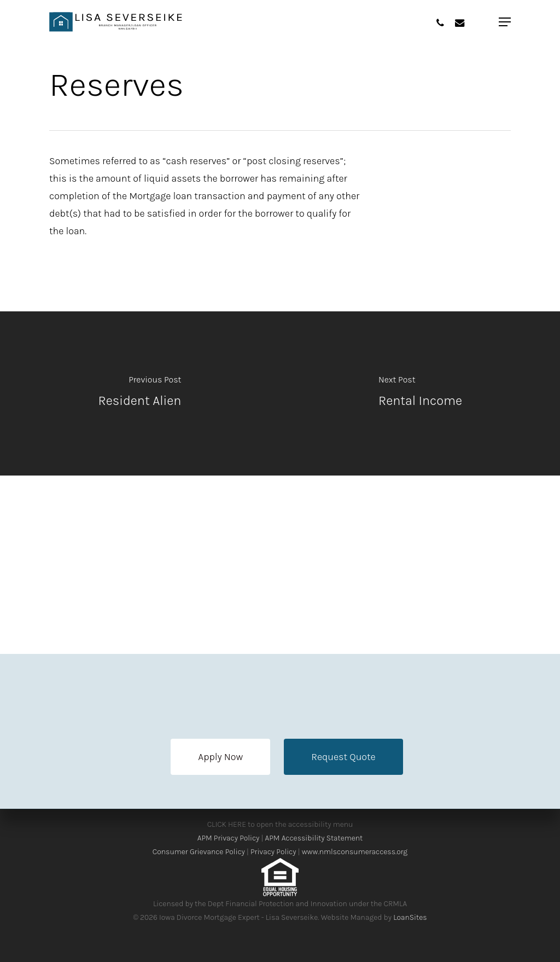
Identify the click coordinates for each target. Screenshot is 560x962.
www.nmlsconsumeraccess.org (355, 852)
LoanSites (410, 917)
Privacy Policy (273, 852)
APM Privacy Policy (229, 838)
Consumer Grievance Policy (199, 852)
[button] (220, 757)
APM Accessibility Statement (314, 838)
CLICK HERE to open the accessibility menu (280, 824)
